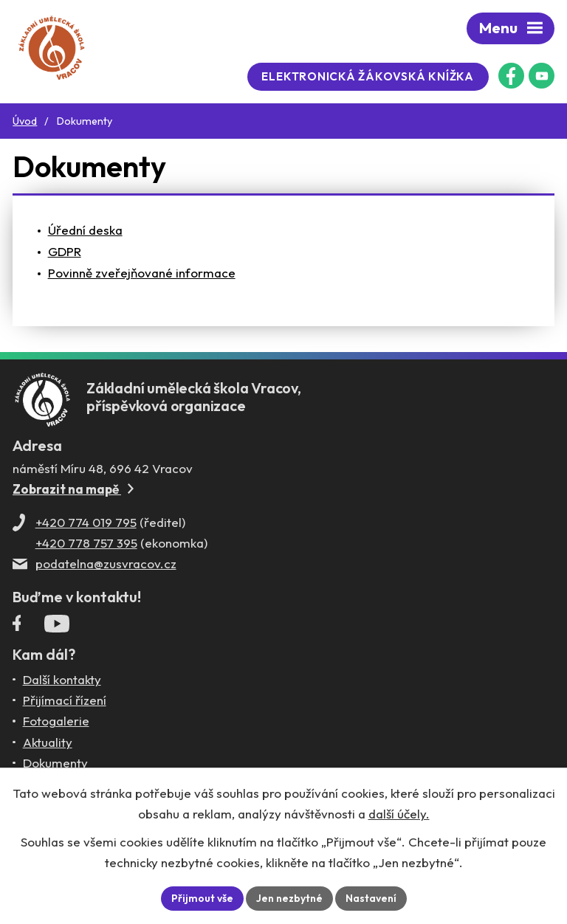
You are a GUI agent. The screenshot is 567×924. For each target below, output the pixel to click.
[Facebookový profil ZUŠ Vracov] (511, 76)
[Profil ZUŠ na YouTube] (542, 76)
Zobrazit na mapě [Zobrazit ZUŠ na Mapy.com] (73, 489)
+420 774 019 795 (86, 522)
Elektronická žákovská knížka (367, 76)
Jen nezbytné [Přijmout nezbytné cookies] (289, 898)
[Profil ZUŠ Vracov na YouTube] (57, 627)
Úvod (25, 121)
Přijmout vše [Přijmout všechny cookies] (202, 898)
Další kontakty (62, 679)
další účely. (399, 814)
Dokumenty (55, 763)
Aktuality (48, 742)
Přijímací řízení (65, 700)
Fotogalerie (56, 721)
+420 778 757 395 (86, 543)
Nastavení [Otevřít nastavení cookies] (371, 898)
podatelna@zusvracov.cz (106, 563)
